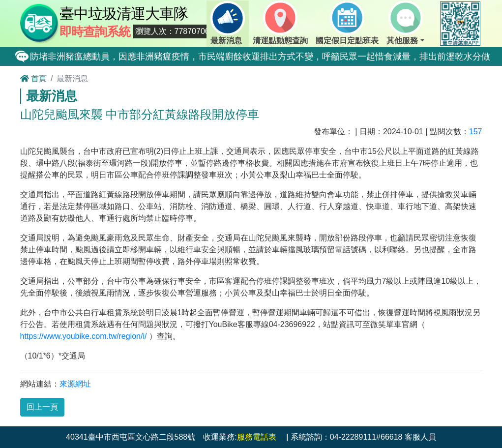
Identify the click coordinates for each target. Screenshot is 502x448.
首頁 (33, 78)
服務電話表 (257, 437)
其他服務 (404, 23)
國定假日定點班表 (347, 23)
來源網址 (75, 384)
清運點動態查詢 (280, 23)
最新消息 (228, 23)
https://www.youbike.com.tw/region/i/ (84, 336)
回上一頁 (42, 407)
